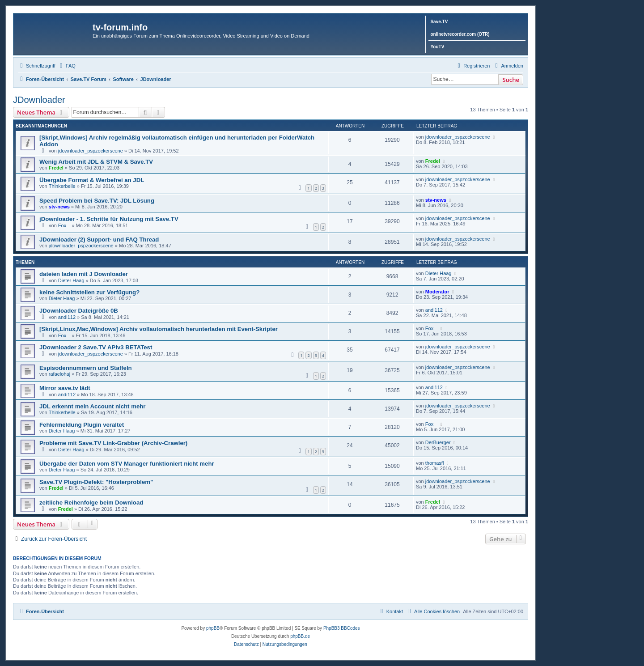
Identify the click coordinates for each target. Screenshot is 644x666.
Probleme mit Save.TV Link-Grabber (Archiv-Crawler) (113, 443)
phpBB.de (300, 636)
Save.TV (439, 22)
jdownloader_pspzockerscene (91, 151)
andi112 (67, 317)
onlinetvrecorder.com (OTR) (460, 34)
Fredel (56, 168)
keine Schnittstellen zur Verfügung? (89, 292)
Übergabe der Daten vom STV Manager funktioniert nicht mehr (127, 464)
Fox (64, 225)
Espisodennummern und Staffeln (86, 368)
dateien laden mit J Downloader (84, 274)
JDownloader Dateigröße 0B (79, 311)
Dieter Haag (71, 280)
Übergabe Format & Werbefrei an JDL (92, 180)
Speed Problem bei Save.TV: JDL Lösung (97, 201)
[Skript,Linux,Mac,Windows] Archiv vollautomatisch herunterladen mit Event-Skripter (159, 329)
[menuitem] (67, 66)
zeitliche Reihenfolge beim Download (91, 503)
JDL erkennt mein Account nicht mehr (92, 406)
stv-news (59, 207)
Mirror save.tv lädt (65, 388)
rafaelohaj (59, 374)
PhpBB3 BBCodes (342, 628)
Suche (511, 80)
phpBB (213, 628)
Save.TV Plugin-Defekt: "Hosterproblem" (96, 482)
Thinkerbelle (62, 186)
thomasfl (435, 463)
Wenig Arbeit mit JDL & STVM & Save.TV (96, 162)
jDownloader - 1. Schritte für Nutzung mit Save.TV (109, 219)
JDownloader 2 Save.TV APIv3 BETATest (96, 347)
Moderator (437, 292)
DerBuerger (438, 442)
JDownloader (39, 100)
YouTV (437, 47)
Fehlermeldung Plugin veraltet (82, 425)
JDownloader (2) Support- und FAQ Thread (99, 240)
